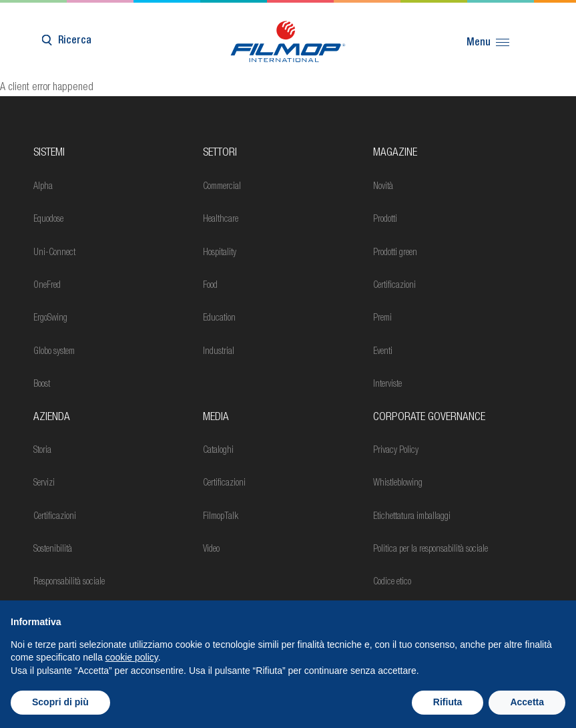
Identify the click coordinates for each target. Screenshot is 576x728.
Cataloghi (218, 451)
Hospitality (220, 253)
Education (219, 319)
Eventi (383, 352)
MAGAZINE (395, 153)
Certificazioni (394, 286)
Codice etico (392, 582)
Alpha (43, 187)
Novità (383, 187)
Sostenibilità (53, 550)
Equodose (48, 220)
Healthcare (221, 220)
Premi (382, 319)
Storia (42, 451)
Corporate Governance (429, 418)
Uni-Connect (54, 253)
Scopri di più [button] (60, 702)
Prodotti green (395, 253)
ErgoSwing (50, 319)
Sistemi (49, 153)
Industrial (219, 352)
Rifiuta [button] (448, 702)
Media (216, 418)
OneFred (47, 286)
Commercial (222, 187)
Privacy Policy (396, 451)
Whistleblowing (398, 484)
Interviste (387, 385)
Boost (42, 385)
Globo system (54, 352)
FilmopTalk (221, 517)
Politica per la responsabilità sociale (430, 550)
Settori (220, 153)
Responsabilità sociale (69, 582)
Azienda (52, 418)
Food (210, 286)
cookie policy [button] (132, 657)
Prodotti (385, 220)
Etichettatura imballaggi (412, 517)
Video (211, 550)
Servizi (44, 484)
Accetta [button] (527, 702)
